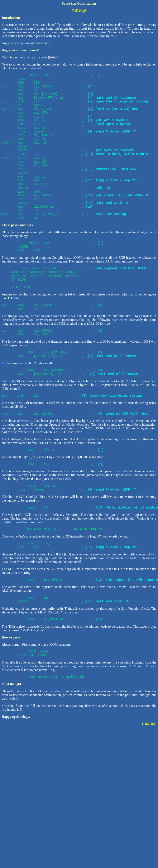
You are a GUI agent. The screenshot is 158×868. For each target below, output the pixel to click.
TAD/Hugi (79, 11)
